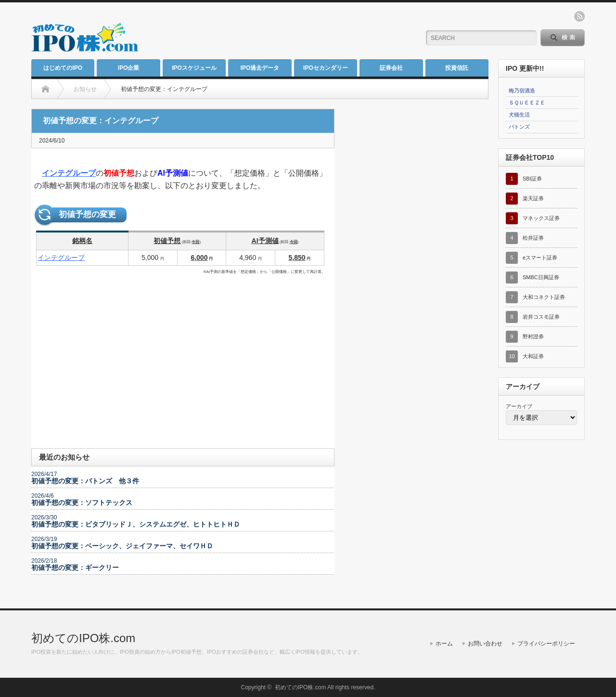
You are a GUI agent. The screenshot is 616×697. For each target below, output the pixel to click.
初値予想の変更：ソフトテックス (82, 503)
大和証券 (533, 356)
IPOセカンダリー (326, 68)
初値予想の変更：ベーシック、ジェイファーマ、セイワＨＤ (122, 546)
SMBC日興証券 (541, 277)
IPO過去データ (260, 68)
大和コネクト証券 (544, 297)
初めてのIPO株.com (83, 638)
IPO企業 (129, 68)
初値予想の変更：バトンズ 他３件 (85, 481)
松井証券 (533, 238)
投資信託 (457, 68)
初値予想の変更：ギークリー (75, 568)
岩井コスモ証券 (541, 317)
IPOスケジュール (194, 68)
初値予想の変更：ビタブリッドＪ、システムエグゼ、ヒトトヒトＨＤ (136, 524)
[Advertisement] (299, 31)
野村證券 (533, 336)
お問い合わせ (485, 644)
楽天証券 (533, 198)
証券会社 (391, 68)
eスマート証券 (540, 258)
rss (579, 16)
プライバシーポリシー (546, 644)
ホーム (444, 644)
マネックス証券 (541, 218)
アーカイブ (519, 406)
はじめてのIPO (63, 68)
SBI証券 (532, 179)
